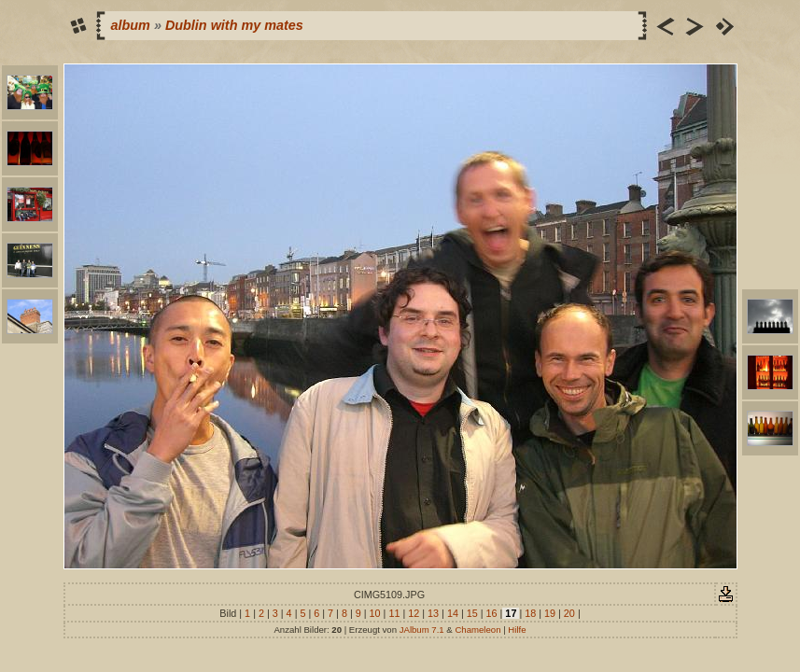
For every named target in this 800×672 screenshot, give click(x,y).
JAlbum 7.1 (422, 630)
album (131, 25)
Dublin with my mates (234, 25)
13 (433, 613)
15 (472, 613)
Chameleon (477, 630)
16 (492, 613)
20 (569, 613)
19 (550, 613)
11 (394, 613)
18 (530, 613)
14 (453, 613)
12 (414, 613)
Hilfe (517, 630)
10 (375, 613)
